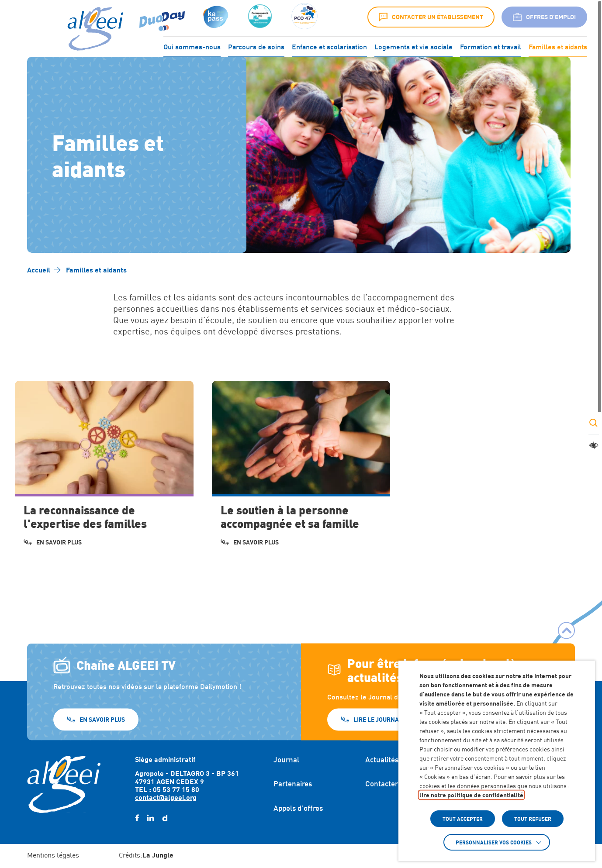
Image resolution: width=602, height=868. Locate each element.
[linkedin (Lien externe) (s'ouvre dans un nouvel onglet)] (150, 818)
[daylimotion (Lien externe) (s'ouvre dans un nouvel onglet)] (165, 818)
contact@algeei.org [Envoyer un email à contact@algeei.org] (166, 797)
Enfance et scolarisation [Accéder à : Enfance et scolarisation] (329, 46)
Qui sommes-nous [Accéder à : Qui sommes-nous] (192, 46)
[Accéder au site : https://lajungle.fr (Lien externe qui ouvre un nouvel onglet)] (158, 856)
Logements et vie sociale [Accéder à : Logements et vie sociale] (413, 46)
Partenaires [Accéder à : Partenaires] (293, 784)
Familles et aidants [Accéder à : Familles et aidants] (558, 46)
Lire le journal (378, 719)
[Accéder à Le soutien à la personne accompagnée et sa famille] (301, 470)
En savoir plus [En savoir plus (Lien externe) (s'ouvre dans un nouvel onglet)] (102, 719)
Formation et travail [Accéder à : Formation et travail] (491, 46)
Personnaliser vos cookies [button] (494, 842)
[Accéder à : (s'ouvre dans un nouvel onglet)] (215, 17)
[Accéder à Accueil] (39, 270)
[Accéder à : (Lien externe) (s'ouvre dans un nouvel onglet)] (162, 17)
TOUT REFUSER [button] (533, 819)
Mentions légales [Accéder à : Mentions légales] (53, 855)
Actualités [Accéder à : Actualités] (382, 760)
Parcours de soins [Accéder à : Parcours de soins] (256, 46)
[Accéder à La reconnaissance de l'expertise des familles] (104, 470)
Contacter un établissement (431, 17)
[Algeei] (93, 29)
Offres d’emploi (544, 17)
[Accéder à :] (260, 17)
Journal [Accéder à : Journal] (286, 760)
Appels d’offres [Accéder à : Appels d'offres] (298, 808)
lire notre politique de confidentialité (471, 795)
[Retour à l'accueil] (64, 784)
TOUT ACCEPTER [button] (463, 819)
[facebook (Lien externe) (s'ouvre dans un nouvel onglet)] (137, 818)
